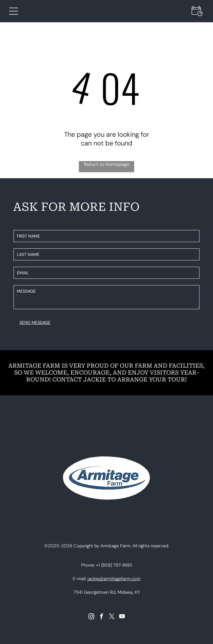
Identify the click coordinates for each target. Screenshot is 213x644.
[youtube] (122, 617)
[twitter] (112, 617)
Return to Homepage (107, 164)
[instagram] (91, 617)
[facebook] (102, 617)
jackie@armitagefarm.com (114, 579)
